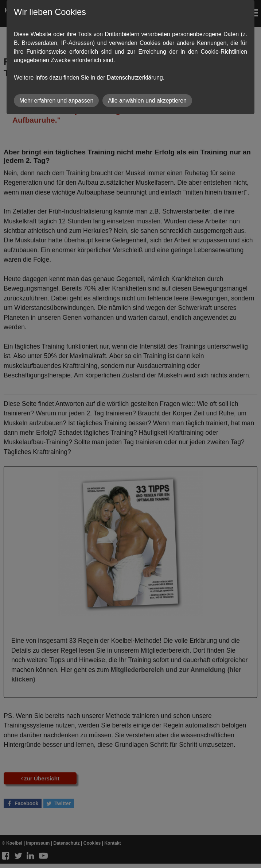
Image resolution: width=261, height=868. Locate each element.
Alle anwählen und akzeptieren (147, 101)
